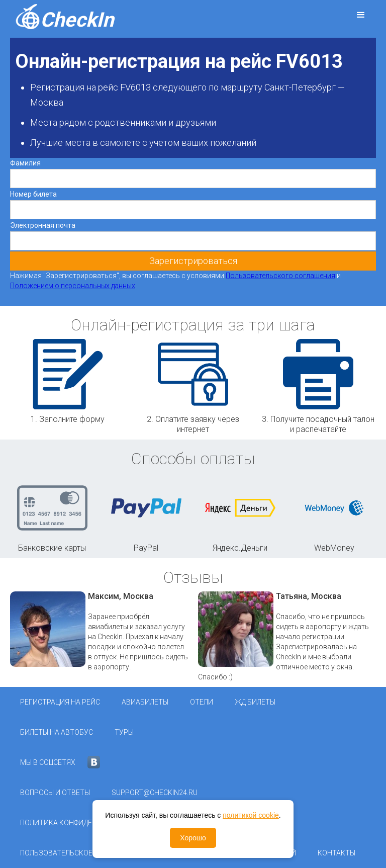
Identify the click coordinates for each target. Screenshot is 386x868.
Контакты (336, 853)
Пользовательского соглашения (280, 276)
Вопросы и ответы (55, 793)
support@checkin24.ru (155, 793)
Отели (202, 702)
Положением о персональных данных (73, 286)
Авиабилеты (145, 702)
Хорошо (193, 838)
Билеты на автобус (57, 732)
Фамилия (25, 163)
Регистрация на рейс (60, 702)
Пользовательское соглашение (80, 853)
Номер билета (33, 194)
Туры (124, 732)
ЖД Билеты (255, 702)
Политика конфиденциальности (82, 823)
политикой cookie (251, 815)
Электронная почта (43, 225)
